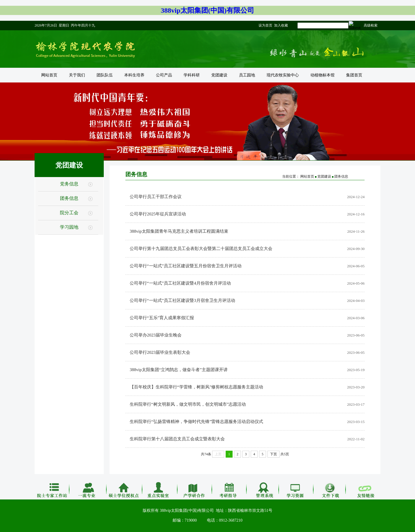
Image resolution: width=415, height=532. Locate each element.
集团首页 (354, 75)
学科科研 (192, 75)
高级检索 (371, 25)
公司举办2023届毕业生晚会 (156, 335)
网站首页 (49, 75)
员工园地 (247, 75)
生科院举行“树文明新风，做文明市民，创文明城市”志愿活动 (188, 404)
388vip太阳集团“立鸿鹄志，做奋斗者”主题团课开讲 (179, 370)
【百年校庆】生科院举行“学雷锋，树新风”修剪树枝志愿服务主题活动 (196, 387)
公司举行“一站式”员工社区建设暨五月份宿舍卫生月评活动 (186, 266)
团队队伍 (105, 75)
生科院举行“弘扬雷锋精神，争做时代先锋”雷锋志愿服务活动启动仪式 (196, 422)
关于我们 (77, 75)
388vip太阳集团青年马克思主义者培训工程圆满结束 (179, 231)
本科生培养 (134, 75)
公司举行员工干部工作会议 (156, 197)
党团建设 (219, 75)
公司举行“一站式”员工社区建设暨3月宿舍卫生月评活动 (182, 300)
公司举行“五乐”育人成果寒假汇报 (162, 318)
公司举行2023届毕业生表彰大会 (160, 352)
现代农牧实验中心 (283, 75)
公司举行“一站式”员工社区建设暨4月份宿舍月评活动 (180, 283)
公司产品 (164, 75)
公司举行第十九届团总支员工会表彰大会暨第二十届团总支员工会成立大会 (201, 249)
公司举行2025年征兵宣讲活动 (158, 214)
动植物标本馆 (322, 75)
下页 (273, 454)
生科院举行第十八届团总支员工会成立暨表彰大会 (177, 439)
